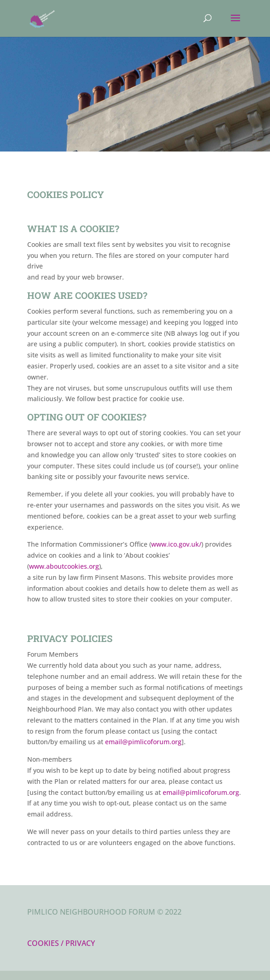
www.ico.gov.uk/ (176, 544)
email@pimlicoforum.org (143, 742)
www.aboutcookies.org (64, 566)
